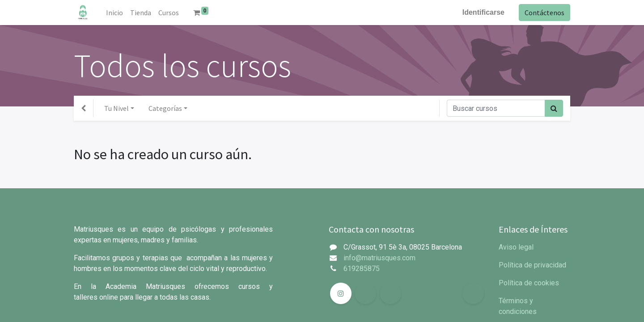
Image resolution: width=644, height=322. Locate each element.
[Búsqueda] (554, 108)
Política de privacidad (532, 265)
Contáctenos (544, 13)
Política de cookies (529, 283)
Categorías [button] (165, 108)
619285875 (362, 269)
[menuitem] (114, 13)
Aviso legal (516, 247)
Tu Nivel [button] (117, 108)
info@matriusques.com (379, 258)
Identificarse (483, 12)
